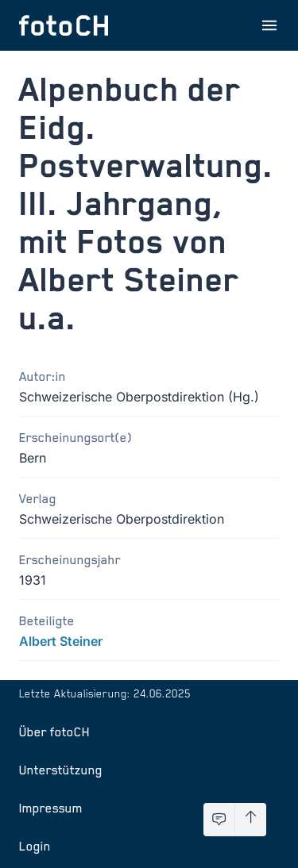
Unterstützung (61, 770)
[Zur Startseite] (64, 25)
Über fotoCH (54, 732)
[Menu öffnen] (269, 25)
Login (35, 846)
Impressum (51, 808)
